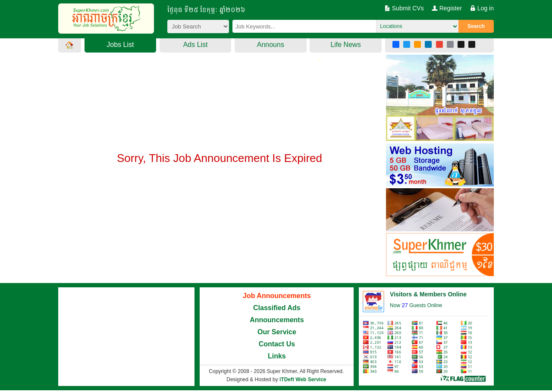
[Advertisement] (220, 215)
